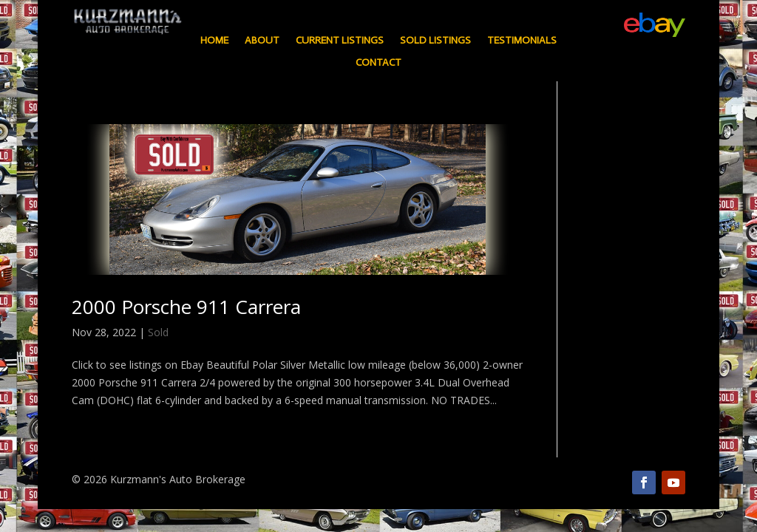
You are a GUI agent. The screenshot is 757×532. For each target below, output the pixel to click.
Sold (158, 332)
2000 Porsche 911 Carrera (186, 307)
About (262, 41)
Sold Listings (435, 41)
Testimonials (522, 41)
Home (214, 41)
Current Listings (340, 41)
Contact (378, 63)
